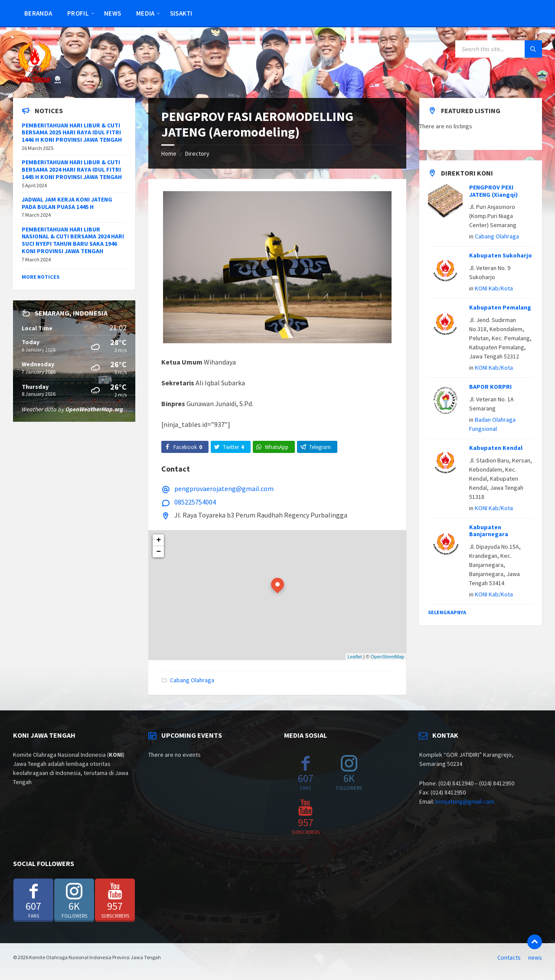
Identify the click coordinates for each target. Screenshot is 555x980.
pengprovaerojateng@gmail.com (224, 488)
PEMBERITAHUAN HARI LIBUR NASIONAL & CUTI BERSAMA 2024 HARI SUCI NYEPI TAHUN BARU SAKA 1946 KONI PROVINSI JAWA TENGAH (73, 240)
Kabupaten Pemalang (500, 307)
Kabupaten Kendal (496, 448)
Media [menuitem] (145, 13)
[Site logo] (35, 81)
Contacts (509, 957)
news (535, 957)
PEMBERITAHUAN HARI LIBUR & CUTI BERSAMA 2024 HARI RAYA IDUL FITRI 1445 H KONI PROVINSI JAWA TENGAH (72, 169)
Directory (197, 153)
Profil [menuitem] (78, 13)
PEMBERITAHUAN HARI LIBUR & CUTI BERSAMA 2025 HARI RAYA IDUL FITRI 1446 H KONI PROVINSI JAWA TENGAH (72, 133)
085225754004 (195, 502)
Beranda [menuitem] (38, 13)
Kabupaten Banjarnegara (489, 531)
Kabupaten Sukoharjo (501, 255)
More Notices (41, 277)
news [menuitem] (113, 13)
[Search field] (499, 49)
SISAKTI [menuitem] (181, 13)
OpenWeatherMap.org (94, 409)
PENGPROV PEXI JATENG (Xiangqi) (493, 191)
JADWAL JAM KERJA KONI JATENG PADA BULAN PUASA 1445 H (67, 203)
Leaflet (355, 657)
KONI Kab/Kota (494, 288)
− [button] (159, 552)
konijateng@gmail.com (465, 801)
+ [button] (159, 540)
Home (169, 153)
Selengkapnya (447, 612)
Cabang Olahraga (192, 680)
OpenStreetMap (388, 657)
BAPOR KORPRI (490, 387)
